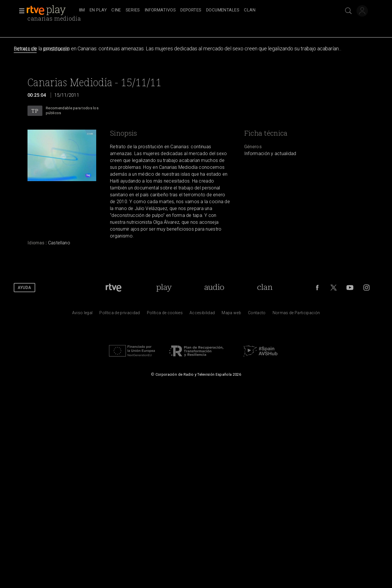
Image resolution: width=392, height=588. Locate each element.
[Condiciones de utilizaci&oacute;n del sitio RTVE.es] (82, 314)
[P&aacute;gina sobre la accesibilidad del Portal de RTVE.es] (202, 314)
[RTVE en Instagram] (367, 288)
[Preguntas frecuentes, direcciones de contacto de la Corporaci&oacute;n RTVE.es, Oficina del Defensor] (257, 314)
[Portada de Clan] (265, 288)
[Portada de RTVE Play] (164, 288)
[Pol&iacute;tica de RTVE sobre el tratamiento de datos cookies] (165, 314)
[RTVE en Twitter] (334, 288)
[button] (20, 11)
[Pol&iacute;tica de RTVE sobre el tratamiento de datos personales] (120, 314)
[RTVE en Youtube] (350, 288)
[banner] (52, 10)
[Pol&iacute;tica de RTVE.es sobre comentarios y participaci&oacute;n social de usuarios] (296, 314)
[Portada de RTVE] (114, 288)
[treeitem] (82, 10)
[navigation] (202, 10)
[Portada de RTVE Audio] (214, 288)
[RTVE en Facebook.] (317, 288)
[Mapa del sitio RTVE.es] (231, 314)
